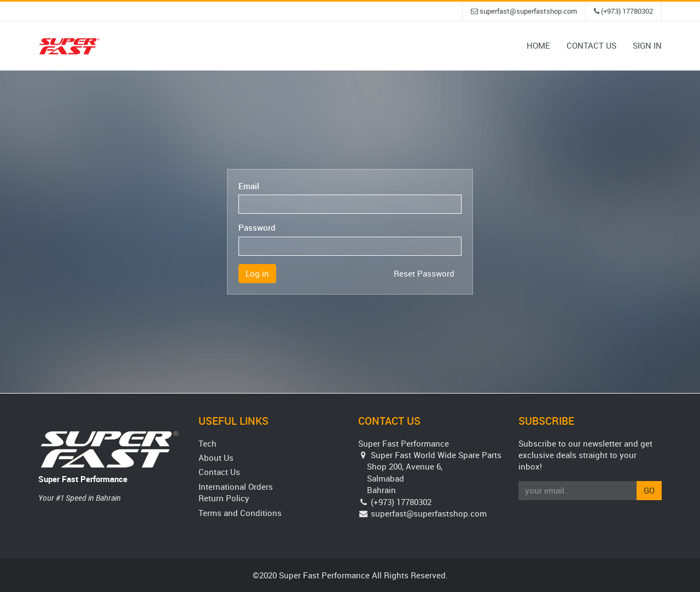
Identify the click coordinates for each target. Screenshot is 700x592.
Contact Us (219, 472)
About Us (216, 458)
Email (249, 186)
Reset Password (424, 273)
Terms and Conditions (240, 513)
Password (257, 227)
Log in (257, 273)
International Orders (236, 487)
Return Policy (224, 498)
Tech (208, 443)
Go (649, 490)
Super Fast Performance (83, 479)
